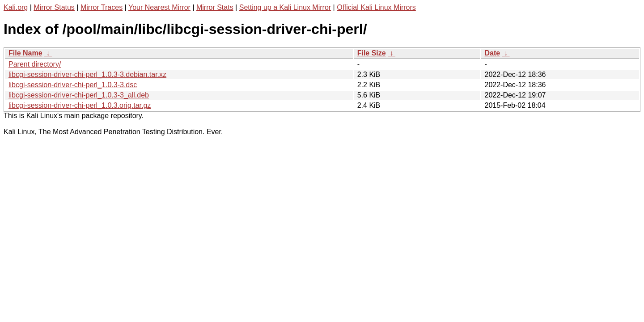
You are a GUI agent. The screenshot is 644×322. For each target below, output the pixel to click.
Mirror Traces (102, 7)
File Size (372, 53)
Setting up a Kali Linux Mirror (285, 7)
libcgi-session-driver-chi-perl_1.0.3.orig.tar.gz (80, 105)
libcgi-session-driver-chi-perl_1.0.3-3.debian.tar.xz (87, 74)
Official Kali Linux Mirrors (376, 7)
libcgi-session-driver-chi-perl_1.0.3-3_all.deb (79, 95)
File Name (25, 53)
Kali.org (16, 7)
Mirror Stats (215, 7)
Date (492, 53)
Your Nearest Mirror (159, 7)
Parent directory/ (35, 64)
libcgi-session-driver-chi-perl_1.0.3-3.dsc (73, 85)
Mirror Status (54, 7)
